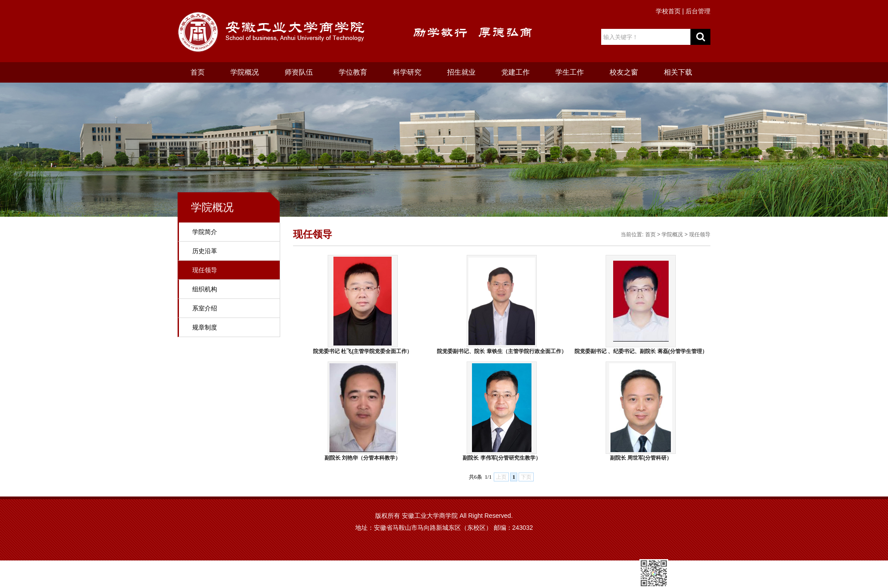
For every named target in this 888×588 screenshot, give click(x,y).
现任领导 (205, 270)
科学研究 (407, 72)
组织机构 (205, 289)
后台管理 (698, 11)
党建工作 (515, 72)
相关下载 (678, 72)
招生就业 (461, 72)
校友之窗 (624, 72)
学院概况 (245, 72)
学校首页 (668, 11)
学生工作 (570, 72)
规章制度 (205, 327)
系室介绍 (205, 308)
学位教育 (353, 72)
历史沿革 (205, 251)
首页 (198, 72)
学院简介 (205, 232)
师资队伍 (299, 72)
